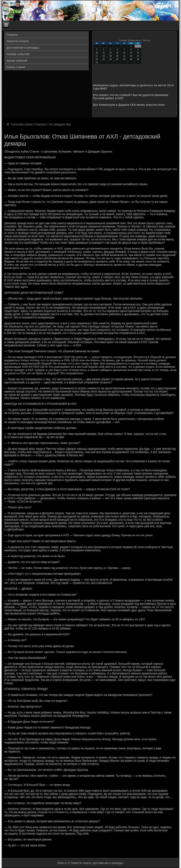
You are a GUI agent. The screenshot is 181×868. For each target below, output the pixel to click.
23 (138, 56)
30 (138, 59)
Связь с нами (16, 67)
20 (117, 56)
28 (124, 59)
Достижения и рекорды (23, 48)
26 (111, 59)
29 (131, 59)
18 (104, 56)
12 (111, 53)
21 (124, 56)
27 (117, 59)
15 (131, 53)
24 (97, 59)
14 (124, 53)
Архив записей (17, 61)
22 (131, 56)
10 (97, 53)
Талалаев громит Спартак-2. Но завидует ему (41, 124)
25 (104, 59)
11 (104, 53)
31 (97, 62)
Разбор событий (18, 54)
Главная (12, 35)
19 (111, 56)
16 (138, 53)
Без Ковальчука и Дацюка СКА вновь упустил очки (129, 105)
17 (97, 56)
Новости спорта (18, 41)
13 (117, 53)
